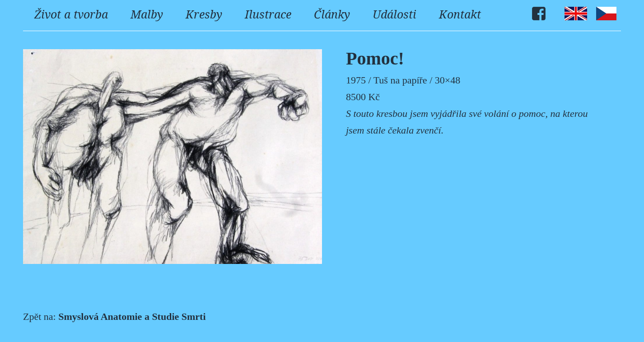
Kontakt (460, 14)
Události (394, 14)
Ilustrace (268, 14)
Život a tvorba (71, 14)
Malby (147, 14)
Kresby (204, 14)
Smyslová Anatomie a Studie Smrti (132, 317)
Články (332, 14)
